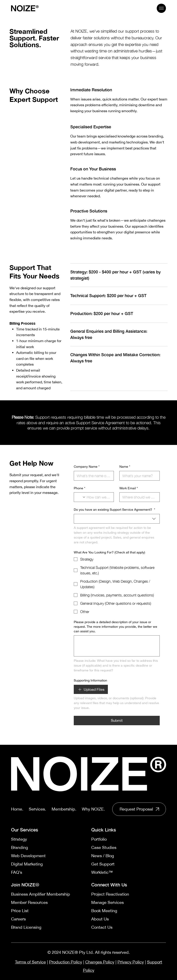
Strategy (19, 839)
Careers (18, 919)
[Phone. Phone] (98, 497)
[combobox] (117, 519)
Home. (17, 809)
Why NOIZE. (93, 809)
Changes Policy (100, 962)
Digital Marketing (27, 864)
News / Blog (103, 856)
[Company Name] (92, 476)
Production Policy (66, 962)
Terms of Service (30, 962)
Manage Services (108, 902)
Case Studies (104, 847)
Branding (19, 847)
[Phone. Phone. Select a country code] (81, 497)
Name (125, 467)
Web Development (28, 856)
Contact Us (102, 927)
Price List (20, 911)
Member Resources (29, 902)
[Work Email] (138, 497)
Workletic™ (102, 872)
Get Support (103, 864)
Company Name (87, 467)
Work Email (129, 488)
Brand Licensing (26, 927)
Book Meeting (104, 911)
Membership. (64, 809)
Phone (80, 488)
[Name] (138, 476)
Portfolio (99, 839)
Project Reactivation (110, 894)
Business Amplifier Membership (41, 894)
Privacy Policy (131, 962)
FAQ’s (17, 872)
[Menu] (161, 8)
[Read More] (139, 809)
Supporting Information (90, 680)
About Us (100, 919)
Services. (37, 809)
